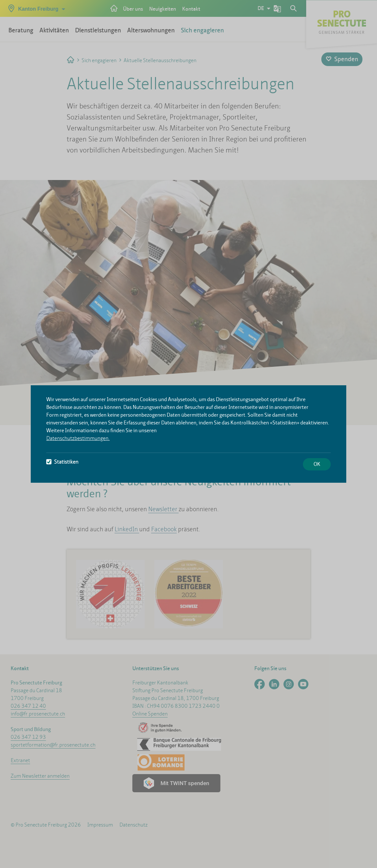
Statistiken (62, 462)
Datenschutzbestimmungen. (78, 438)
